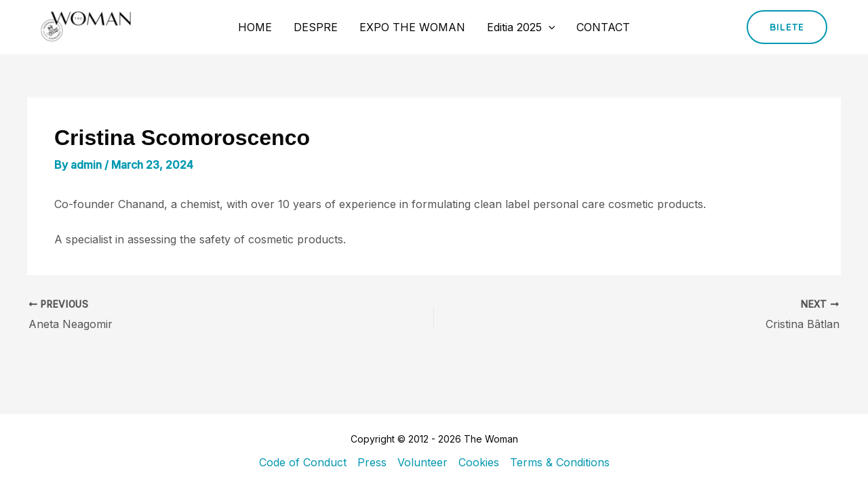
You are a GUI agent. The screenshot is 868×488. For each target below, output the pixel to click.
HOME (255, 27)
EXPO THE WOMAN (412, 27)
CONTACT (603, 27)
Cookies (479, 462)
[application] (549, 27)
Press (372, 462)
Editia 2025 (521, 27)
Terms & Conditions (560, 462)
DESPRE (316, 27)
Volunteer (422, 462)
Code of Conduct (303, 462)
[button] (787, 27)
